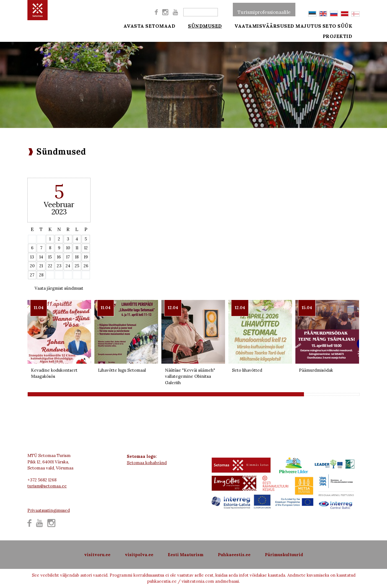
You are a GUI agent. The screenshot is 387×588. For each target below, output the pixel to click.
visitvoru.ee (97, 555)
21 (41, 266)
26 (86, 266)
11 (77, 248)
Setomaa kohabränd (147, 463)
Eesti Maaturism (186, 555)
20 (32, 266)
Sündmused (201, 25)
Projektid (345, 39)
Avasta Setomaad (149, 25)
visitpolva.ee (139, 555)
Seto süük (345, 25)
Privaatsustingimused (49, 510)
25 (77, 266)
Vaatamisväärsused (257, 25)
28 (41, 275)
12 (86, 248)
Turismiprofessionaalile (264, 9)
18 (77, 257)
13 (32, 257)
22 (50, 266)
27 (32, 275)
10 (68, 248)
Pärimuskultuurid (284, 555)
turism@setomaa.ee (47, 486)
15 (50, 257)
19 (86, 257)
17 (68, 257)
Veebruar (59, 205)
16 (59, 257)
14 (41, 257)
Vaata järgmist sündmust (59, 288)
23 (59, 266)
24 (68, 266)
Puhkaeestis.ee (234, 555)
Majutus (308, 25)
